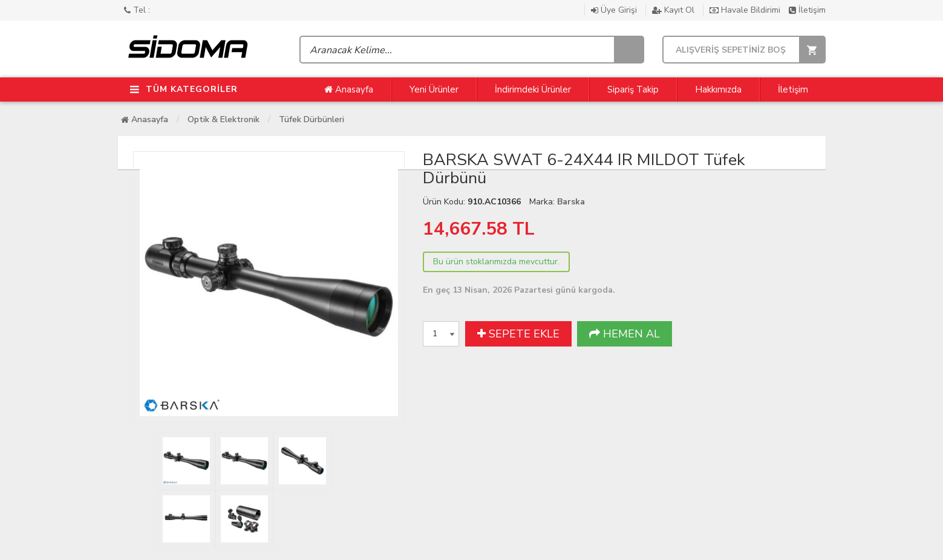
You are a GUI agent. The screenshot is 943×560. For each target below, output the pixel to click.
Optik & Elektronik (224, 119)
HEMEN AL (625, 334)
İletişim (807, 10)
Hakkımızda (718, 90)
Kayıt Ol (674, 10)
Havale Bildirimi (746, 10)
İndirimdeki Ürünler (533, 90)
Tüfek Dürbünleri (312, 119)
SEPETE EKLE (518, 334)
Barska (571, 202)
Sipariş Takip (633, 90)
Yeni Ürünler (434, 90)
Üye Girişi (615, 10)
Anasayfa (349, 90)
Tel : (137, 10)
